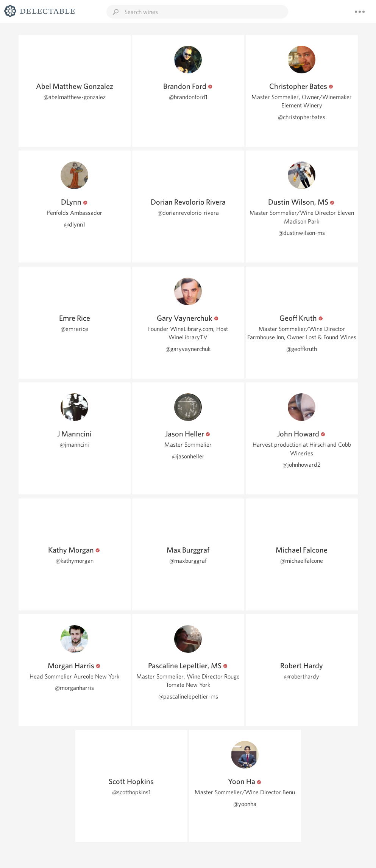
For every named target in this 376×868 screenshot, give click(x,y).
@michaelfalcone (302, 561)
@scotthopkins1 (131, 792)
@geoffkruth (302, 349)
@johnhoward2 (302, 465)
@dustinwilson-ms (302, 233)
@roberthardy (302, 676)
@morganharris (74, 688)
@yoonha (245, 804)
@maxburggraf (188, 561)
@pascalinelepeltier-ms (188, 696)
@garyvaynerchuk (188, 349)
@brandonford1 (188, 97)
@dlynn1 (75, 224)
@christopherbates (302, 117)
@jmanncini (74, 445)
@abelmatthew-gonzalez (75, 97)
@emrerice (74, 329)
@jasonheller (188, 456)
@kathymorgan (75, 561)
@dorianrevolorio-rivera (188, 213)
